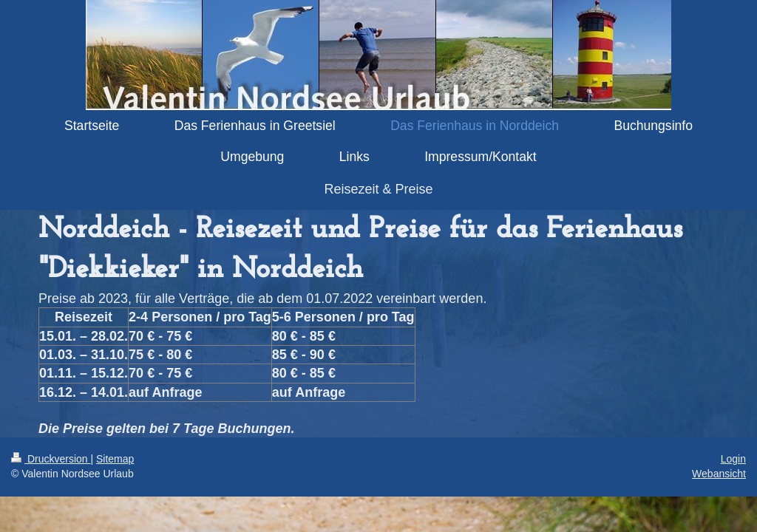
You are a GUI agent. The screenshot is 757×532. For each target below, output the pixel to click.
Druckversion (51, 459)
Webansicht (719, 474)
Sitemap (115, 459)
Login (733, 459)
